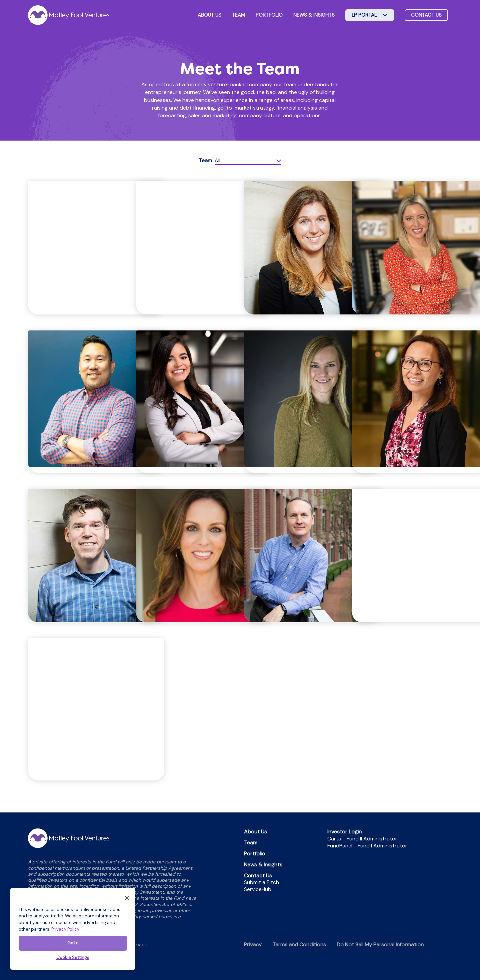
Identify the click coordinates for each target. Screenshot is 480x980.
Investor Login (344, 832)
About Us (209, 15)
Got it (73, 943)
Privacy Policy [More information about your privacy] (65, 929)
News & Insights (314, 15)
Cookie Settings (73, 958)
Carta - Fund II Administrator (362, 839)
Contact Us (258, 876)
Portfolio (269, 15)
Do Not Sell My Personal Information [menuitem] (380, 945)
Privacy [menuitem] (253, 945)
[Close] (127, 898)
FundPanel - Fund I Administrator (367, 846)
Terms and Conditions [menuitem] (299, 945)
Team (238, 15)
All (217, 160)
